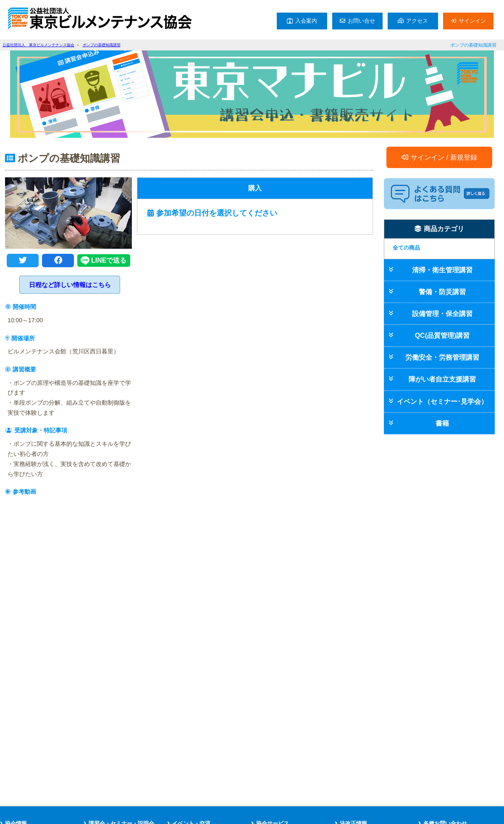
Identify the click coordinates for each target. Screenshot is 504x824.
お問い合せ (361, 21)
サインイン (472, 21)
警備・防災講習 (442, 292)
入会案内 (306, 21)
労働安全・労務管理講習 (442, 357)
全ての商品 (406, 248)
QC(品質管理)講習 (442, 336)
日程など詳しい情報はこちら (70, 285)
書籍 (442, 423)
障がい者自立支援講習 (442, 379)
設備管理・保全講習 (442, 314)
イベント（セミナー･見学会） (442, 401)
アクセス (417, 21)
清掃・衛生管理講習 (442, 270)
